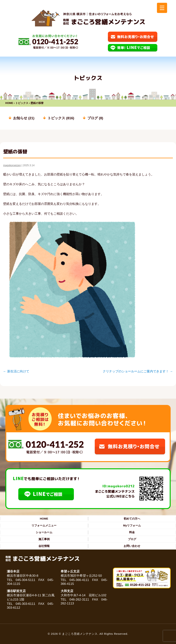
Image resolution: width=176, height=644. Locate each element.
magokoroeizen (12, 165)
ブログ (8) (95, 118)
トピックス (22, 103)
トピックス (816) (61, 118)
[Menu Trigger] (162, 8)
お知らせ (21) (24, 118)
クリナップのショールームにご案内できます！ (138, 371)
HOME (9, 103)
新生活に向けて (16, 371)
